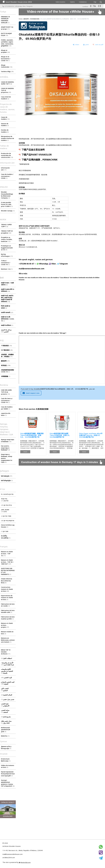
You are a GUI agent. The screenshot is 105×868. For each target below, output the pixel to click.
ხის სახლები (7, 476)
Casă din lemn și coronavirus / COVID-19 (7, 400)
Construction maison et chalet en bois (7, 589)
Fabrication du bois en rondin (8, 605)
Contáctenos (83, 2)
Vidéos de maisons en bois (8, 766)
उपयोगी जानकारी (7, 312)
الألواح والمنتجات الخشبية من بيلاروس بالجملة (7, 671)
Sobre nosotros (60, 2)
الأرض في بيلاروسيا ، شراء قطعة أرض (7, 664)
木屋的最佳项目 (24, 179)
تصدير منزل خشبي (8, 699)
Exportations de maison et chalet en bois (7, 598)
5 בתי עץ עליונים (7, 494)
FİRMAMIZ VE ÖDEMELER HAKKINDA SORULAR (5, 20)
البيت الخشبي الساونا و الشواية (8, 683)
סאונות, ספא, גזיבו (5, 511)
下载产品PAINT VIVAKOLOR (37, 155)
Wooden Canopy (8, 211)
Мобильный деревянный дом (6, 730)
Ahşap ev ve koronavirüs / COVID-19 (6, 59)
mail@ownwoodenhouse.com (32, 269)
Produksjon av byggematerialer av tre (7, 248)
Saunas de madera (5, 125)
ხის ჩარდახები (7, 480)
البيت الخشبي (6, 678)
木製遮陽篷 (6, 376)
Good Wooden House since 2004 (17, 2)
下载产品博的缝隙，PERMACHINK (40, 160)
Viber (24, 6)
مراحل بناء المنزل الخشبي (6, 331)
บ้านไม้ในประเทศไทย (6, 537)
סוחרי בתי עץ (6, 516)
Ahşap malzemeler (7, 66)
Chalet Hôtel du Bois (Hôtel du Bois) (7, 581)
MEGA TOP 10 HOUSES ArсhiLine (6, 652)
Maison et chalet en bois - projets (7, 625)
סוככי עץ (5, 531)
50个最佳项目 (7, 350)
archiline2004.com (9, 857)
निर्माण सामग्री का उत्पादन (6, 307)
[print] (86, 45)
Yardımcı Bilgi (7, 71)
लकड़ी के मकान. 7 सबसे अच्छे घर (7, 284)
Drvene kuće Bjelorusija (6, 760)
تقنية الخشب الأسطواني (5, 705)
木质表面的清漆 (35, 19)
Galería (72, 2)
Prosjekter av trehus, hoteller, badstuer (7, 239)
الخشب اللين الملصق (5, 689)
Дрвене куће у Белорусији (6, 747)
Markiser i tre (7, 269)
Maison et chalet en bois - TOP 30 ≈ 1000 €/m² (7, 562)
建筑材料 (5, 361)
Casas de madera (5, 118)
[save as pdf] (98, 45)
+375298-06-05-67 (26, 264)
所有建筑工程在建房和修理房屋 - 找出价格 (33, 175)
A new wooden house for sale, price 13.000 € (7, 204)
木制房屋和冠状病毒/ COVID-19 (8, 371)
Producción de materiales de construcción (7, 155)
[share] (76, 45)
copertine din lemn (6, 414)
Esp (95, 2)
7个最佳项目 (6, 346)
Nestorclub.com (26, 862)
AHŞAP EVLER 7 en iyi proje (7, 28)
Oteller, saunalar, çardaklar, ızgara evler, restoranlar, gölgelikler (7, 43)
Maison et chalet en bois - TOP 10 (7, 554)
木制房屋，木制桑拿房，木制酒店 (7, 355)
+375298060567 (9, 6)
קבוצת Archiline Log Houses (8, 526)
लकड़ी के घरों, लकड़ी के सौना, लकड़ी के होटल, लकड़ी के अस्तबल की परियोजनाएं (7, 299)
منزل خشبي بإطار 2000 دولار (6, 722)
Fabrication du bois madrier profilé (8, 618)
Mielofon (5, 736)
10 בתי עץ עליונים (5, 500)
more (25, 452)
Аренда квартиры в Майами (8, 441)
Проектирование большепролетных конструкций (8, 774)
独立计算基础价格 (25, 170)
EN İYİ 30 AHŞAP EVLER (6, 34)
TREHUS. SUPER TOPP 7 (6, 226)
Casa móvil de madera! (6, 98)
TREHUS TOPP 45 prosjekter (7, 232)
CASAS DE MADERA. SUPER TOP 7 (8, 83)
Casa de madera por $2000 (7, 408)
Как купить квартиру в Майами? (5, 448)
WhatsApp (19, 6)
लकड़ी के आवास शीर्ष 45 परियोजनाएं (8, 290)
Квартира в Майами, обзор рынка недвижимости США (7, 458)
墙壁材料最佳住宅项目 (26, 183)
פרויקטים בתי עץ (8, 521)
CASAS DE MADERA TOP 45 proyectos (7, 90)
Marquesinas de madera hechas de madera (7, 138)
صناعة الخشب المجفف (5, 711)
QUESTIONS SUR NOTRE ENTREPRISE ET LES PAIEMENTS (8, 571)
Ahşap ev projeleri (5, 51)
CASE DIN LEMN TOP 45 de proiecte (6, 392)
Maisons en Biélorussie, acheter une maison (8, 640)
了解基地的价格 (24, 164)
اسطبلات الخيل (6, 658)
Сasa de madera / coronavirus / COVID (7, 176)
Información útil (5, 169)
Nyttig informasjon (7, 255)
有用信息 (6, 365)
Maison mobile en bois (7, 633)
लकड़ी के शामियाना (7, 325)
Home (21, 19)
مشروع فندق (6, 717)
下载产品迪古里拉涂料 (33, 150)
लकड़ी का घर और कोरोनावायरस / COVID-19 (8, 319)
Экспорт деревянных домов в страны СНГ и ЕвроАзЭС (8, 783)
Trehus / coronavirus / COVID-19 (6, 263)
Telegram (29, 6)
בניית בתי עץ (6, 505)
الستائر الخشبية (7, 695)
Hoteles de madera (5, 131)
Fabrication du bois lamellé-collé (8, 611)
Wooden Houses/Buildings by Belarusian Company (7, 195)
